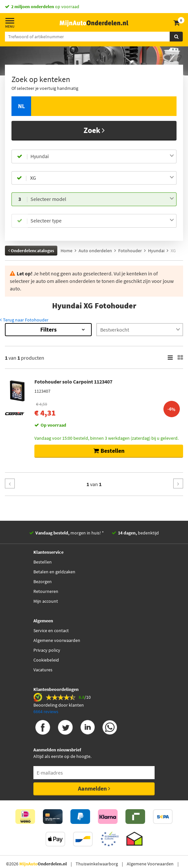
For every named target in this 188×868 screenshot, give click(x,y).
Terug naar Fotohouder (24, 320)
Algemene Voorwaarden (150, 864)
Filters (48, 329)
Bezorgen (43, 581)
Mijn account (46, 601)
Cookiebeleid (46, 660)
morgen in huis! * (70, 533)
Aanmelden (94, 788)
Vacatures (43, 670)
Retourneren (46, 591)
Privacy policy (47, 650)
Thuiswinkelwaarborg (97, 864)
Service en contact (51, 631)
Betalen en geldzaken (54, 572)
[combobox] (102, 156)
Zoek (94, 130)
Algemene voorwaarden (57, 640)
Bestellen (43, 562)
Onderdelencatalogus (31, 251)
